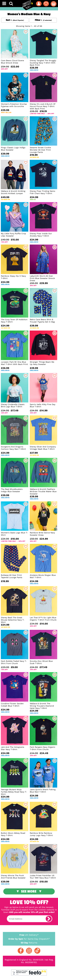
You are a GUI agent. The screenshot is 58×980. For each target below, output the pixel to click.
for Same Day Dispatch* (29, 938)
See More (29, 891)
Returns (29, 943)
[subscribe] (49, 919)
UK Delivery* (29, 935)
